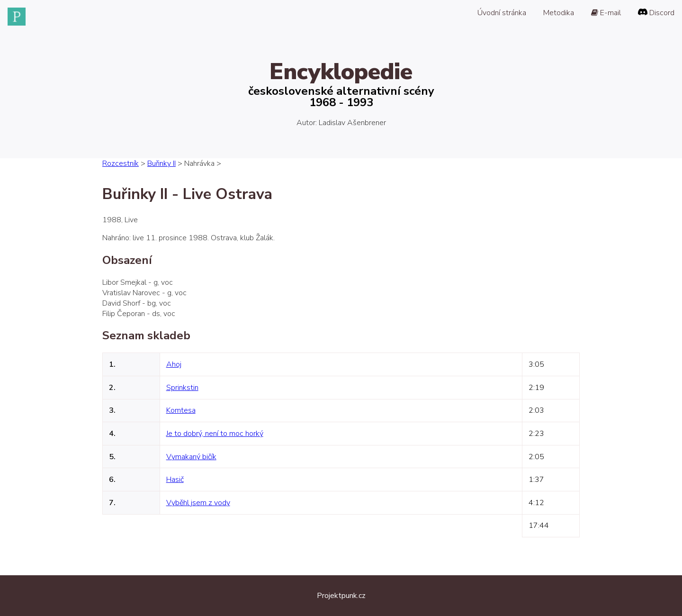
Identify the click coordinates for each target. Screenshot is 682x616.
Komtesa (181, 410)
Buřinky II (162, 163)
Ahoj (174, 364)
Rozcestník (121, 163)
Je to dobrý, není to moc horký (215, 434)
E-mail (606, 13)
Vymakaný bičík (191, 457)
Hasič (175, 480)
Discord (656, 13)
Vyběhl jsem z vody (198, 503)
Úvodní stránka (502, 13)
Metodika (559, 13)
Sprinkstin (182, 388)
